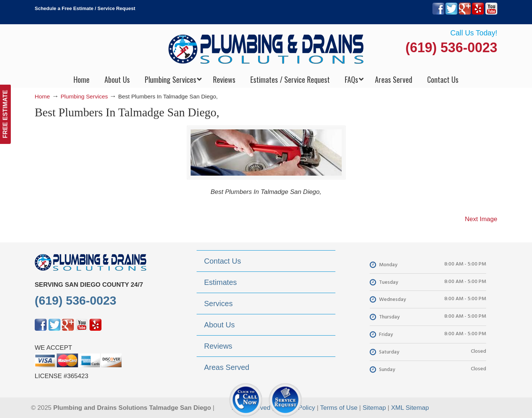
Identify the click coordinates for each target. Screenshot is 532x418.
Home (42, 96)
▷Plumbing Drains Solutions (266, 49)
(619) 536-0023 (451, 48)
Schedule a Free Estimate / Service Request (85, 8)
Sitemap (374, 408)
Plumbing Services (84, 96)
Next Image (481, 219)
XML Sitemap (410, 408)
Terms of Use (339, 408)
